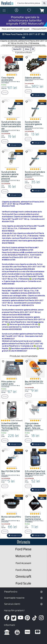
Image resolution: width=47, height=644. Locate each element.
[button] (42, 11)
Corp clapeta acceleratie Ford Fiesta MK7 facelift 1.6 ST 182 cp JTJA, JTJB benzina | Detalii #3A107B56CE (23, 228)
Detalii (5, 92)
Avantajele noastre (14, 598)
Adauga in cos (38, 95)
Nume (17, 49)
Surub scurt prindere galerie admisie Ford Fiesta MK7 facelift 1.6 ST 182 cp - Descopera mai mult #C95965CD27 (22, 336)
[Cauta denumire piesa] (29, 3)
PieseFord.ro (11, 592)
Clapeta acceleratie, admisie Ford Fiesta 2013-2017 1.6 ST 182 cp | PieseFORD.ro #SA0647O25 (23, 204)
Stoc (27, 49)
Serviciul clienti (12, 604)
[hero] (23, 20)
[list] (33, 49)
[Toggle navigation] (4, 11)
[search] (44, 3)
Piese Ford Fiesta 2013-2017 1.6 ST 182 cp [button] (23, 36)
